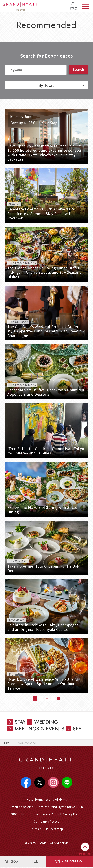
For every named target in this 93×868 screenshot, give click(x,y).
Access (55, 822)
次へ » (59, 698)
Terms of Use (39, 830)
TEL (35, 862)
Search (78, 70)
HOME (7, 743)
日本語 (73, 8)
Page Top (85, 854)
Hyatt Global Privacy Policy (40, 815)
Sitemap (57, 830)
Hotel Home (35, 800)
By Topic (46, 85)
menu (85, 6)
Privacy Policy (73, 815)
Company (41, 822)
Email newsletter (22, 807)
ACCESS (12, 862)
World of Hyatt (56, 800)
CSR (81, 807)
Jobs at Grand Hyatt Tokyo (56, 807)
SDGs (14, 815)
